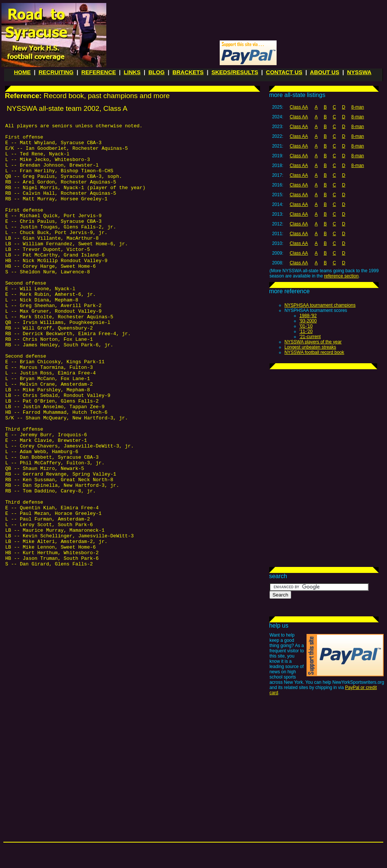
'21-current (310, 337)
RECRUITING (56, 72)
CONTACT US (284, 72)
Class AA (299, 107)
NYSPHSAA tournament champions (320, 305)
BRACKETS (188, 72)
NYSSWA (359, 72)
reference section (341, 276)
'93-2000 (308, 321)
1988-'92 (308, 316)
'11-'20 (306, 331)
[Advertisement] (324, 419)
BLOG (156, 72)
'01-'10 (306, 326)
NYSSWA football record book (314, 352)
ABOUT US (324, 72)
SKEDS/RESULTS (235, 72)
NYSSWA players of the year (313, 342)
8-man (357, 107)
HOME (22, 72)
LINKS (132, 72)
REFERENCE (99, 72)
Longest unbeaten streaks (310, 347)
